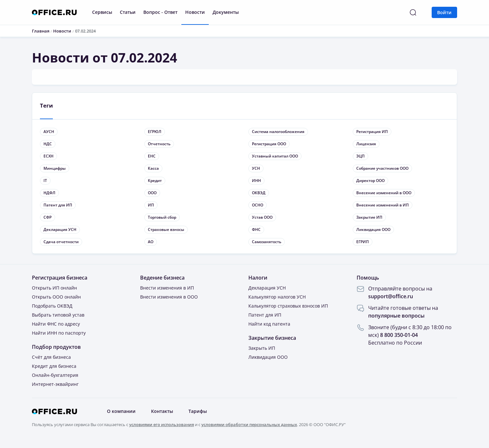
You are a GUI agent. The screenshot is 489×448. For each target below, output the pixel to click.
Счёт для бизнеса (51, 357)
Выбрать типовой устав (58, 315)
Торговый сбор (162, 217)
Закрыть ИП (262, 348)
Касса (153, 168)
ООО (152, 193)
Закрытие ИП (369, 217)
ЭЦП (360, 156)
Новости (195, 12)
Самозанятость (267, 242)
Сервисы (102, 12)
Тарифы (198, 411)
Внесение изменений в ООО (384, 193)
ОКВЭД (259, 193)
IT (45, 181)
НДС (48, 144)
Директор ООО (370, 181)
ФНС (256, 229)
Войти (444, 12)
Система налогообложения (278, 132)
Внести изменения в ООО (169, 297)
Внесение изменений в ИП (383, 205)
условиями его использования (162, 424)
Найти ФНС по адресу (56, 324)
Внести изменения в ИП (167, 288)
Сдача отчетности (61, 242)
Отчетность (159, 144)
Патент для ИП (58, 205)
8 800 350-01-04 (399, 335)
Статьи (128, 12)
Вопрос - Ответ (160, 12)
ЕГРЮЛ (155, 132)
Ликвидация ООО (373, 229)
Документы (226, 12)
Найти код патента (269, 324)
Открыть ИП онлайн (54, 288)
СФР (48, 217)
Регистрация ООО (269, 144)
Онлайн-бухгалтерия (55, 375)
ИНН (256, 181)
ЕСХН (48, 156)
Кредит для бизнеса (54, 366)
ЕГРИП (363, 242)
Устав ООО (262, 217)
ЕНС (152, 156)
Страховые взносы (166, 229)
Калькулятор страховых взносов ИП (288, 306)
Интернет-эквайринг (55, 384)
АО (151, 242)
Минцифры (55, 168)
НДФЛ (49, 193)
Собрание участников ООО (382, 168)
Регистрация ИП (372, 132)
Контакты (162, 411)
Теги (46, 105)
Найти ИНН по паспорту (59, 333)
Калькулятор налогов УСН (277, 297)
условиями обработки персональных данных (249, 424)
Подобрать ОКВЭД (52, 306)
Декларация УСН (60, 229)
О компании (121, 411)
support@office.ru (391, 296)
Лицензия (366, 144)
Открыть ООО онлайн (56, 297)
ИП (151, 205)
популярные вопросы (396, 316)
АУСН (49, 132)
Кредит (155, 181)
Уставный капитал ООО (275, 156)
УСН (256, 168)
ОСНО (258, 205)
